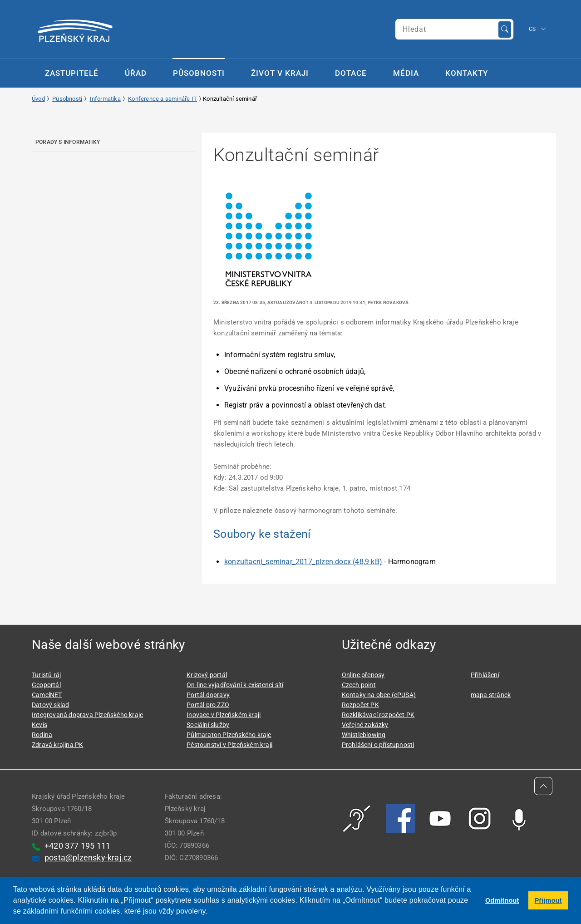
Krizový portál (207, 675)
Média (406, 73)
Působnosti (199, 73)
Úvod (38, 99)
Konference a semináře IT (162, 99)
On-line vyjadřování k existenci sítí (235, 685)
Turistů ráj (46, 675)
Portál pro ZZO (208, 705)
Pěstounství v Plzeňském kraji (229, 745)
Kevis (39, 725)
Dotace (351, 73)
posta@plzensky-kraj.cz (88, 858)
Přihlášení (485, 675)
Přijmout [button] (548, 900)
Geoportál (46, 685)
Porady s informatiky (68, 142)
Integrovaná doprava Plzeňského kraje (87, 715)
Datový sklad (50, 705)
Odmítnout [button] (502, 900)
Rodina (42, 735)
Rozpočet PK (360, 705)
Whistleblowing (364, 735)
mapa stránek (491, 695)
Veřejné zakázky (365, 725)
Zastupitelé (72, 73)
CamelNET (47, 695)
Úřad (136, 73)
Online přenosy (363, 675)
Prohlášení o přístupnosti (378, 745)
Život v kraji (280, 73)
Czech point (359, 685)
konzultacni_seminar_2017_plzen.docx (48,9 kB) (303, 562)
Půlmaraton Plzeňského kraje (229, 735)
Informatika (105, 99)
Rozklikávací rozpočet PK (378, 715)
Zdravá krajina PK (57, 745)
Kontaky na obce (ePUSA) (379, 695)
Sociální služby (208, 725)
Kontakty (467, 73)
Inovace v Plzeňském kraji (224, 715)
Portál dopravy (208, 695)
